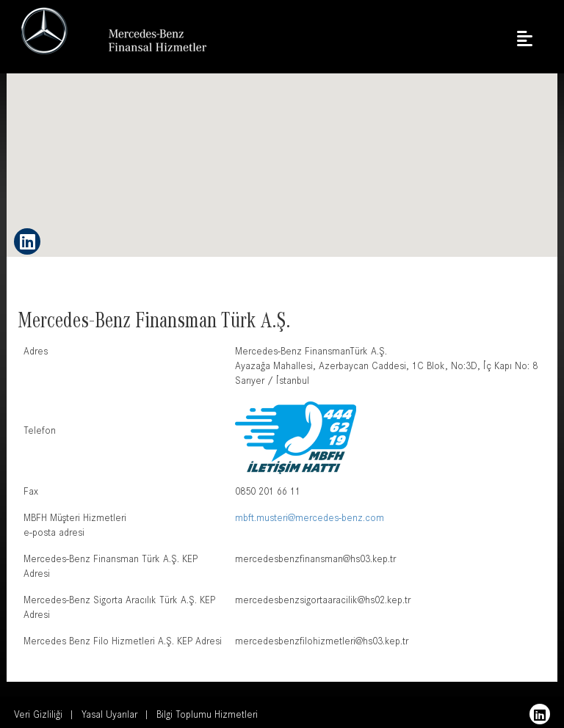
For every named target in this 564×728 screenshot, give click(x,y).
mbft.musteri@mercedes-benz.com (310, 520)
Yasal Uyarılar (109, 716)
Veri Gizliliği (38, 716)
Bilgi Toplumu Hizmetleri (207, 716)
